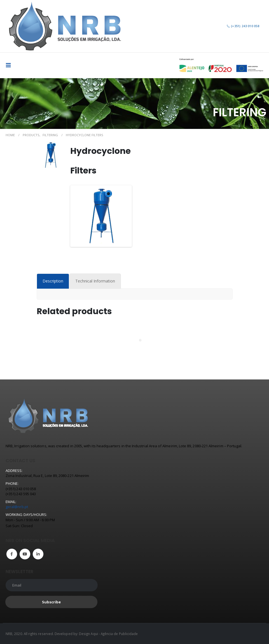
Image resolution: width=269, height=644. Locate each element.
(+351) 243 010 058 (243, 26)
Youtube (25, 554)
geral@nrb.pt (17, 507)
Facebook (12, 554)
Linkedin (38, 554)
